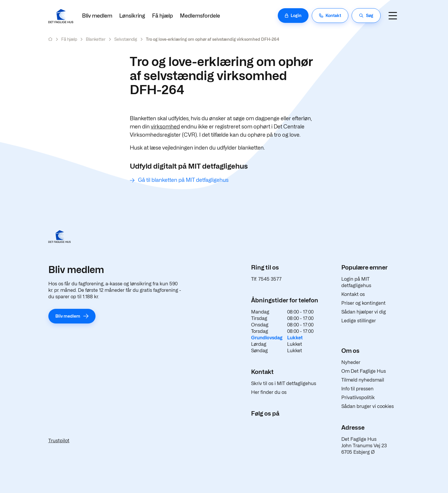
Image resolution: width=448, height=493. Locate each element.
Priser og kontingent (363, 303)
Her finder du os (269, 392)
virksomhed (165, 127)
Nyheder (351, 362)
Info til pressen (357, 389)
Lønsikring (132, 16)
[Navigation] (393, 16)
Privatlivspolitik (358, 398)
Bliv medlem (97, 16)
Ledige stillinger (359, 321)
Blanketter (96, 39)
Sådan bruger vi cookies (368, 406)
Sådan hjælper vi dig (364, 312)
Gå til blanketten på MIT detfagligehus (183, 180)
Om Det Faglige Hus (364, 371)
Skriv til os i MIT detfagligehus (284, 383)
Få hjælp (162, 16)
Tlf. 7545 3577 (266, 279)
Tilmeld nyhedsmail (363, 380)
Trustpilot (59, 441)
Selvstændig (126, 39)
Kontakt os (353, 294)
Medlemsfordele (200, 16)
